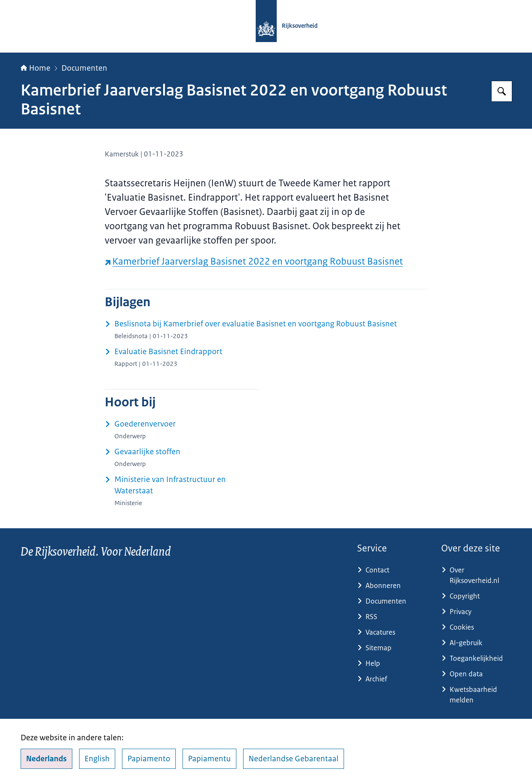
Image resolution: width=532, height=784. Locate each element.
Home (36, 68)
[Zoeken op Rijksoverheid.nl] (502, 91)
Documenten (84, 68)
